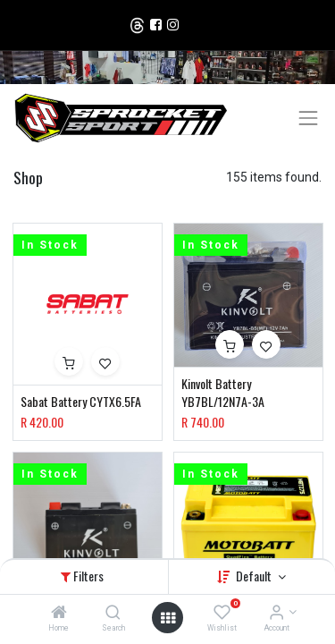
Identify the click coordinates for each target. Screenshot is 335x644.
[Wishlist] (222, 614)
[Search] (113, 614)
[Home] (59, 614)
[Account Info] (276, 614)
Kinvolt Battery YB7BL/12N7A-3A (223, 392)
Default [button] (255, 576)
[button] (69, 361)
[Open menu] (168, 618)
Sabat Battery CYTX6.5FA (81, 402)
